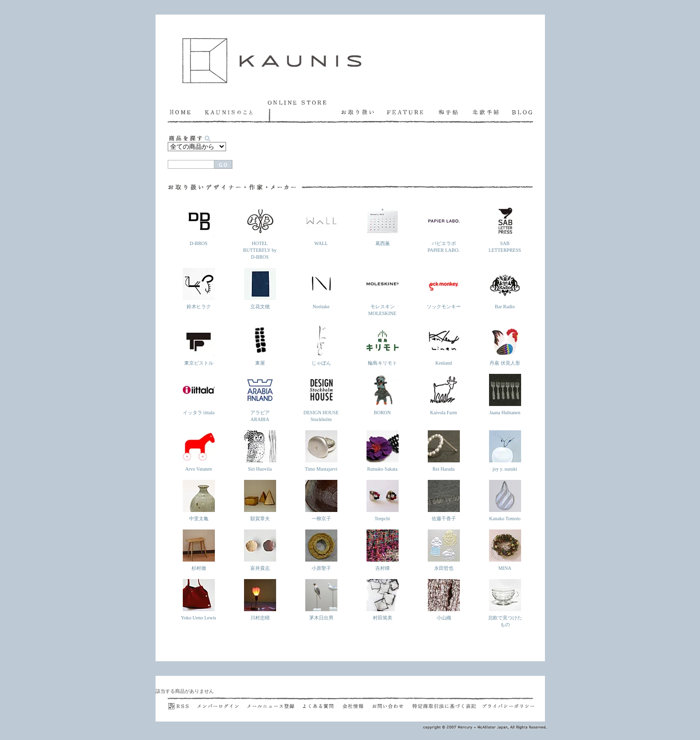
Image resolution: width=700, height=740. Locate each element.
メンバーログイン (222, 703)
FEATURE (413, 111)
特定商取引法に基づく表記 (447, 703)
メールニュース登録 (275, 703)
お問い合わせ (392, 703)
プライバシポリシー (508, 703)
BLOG (523, 111)
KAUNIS (272, 61)
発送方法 (507, 157)
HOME (186, 111)
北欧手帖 (492, 111)
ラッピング (341, 157)
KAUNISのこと (236, 111)
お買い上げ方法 (400, 157)
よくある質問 (323, 703)
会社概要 (358, 703)
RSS (183, 703)
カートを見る (278, 157)
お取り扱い (364, 111)
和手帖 (455, 111)
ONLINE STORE (305, 111)
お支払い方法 (453, 157)
